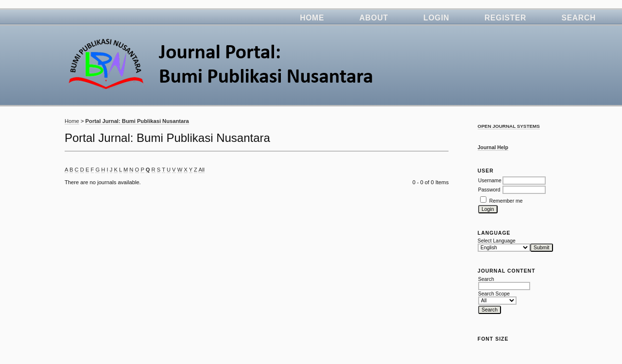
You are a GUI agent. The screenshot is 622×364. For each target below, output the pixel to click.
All (201, 170)
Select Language (497, 241)
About (374, 18)
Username (490, 181)
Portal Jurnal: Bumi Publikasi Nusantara (137, 121)
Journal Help (493, 147)
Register (505, 18)
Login (436, 18)
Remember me (506, 201)
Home (312, 18)
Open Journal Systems (509, 126)
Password (489, 190)
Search (579, 18)
